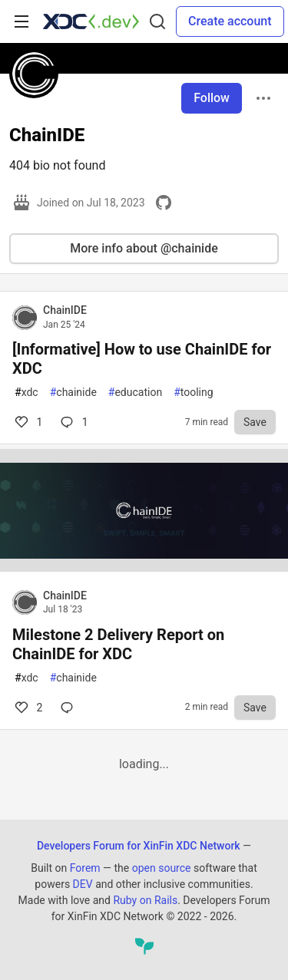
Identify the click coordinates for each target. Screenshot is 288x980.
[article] (144, 568)
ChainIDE (65, 310)
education (135, 393)
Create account (230, 21)
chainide (73, 393)
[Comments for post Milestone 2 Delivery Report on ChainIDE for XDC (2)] (70, 708)
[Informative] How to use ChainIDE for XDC (142, 359)
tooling (193, 393)
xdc (26, 393)
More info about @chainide (144, 248)
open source (162, 868)
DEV (83, 884)
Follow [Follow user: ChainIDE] (212, 98)
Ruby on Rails (145, 900)
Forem (85, 868)
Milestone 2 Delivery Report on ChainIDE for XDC (118, 644)
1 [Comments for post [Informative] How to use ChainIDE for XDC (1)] (27, 422)
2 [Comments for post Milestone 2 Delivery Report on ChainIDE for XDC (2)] (27, 708)
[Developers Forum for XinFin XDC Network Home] (91, 21)
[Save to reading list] (255, 422)
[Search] (157, 21)
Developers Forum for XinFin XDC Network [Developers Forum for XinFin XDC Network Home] (139, 846)
